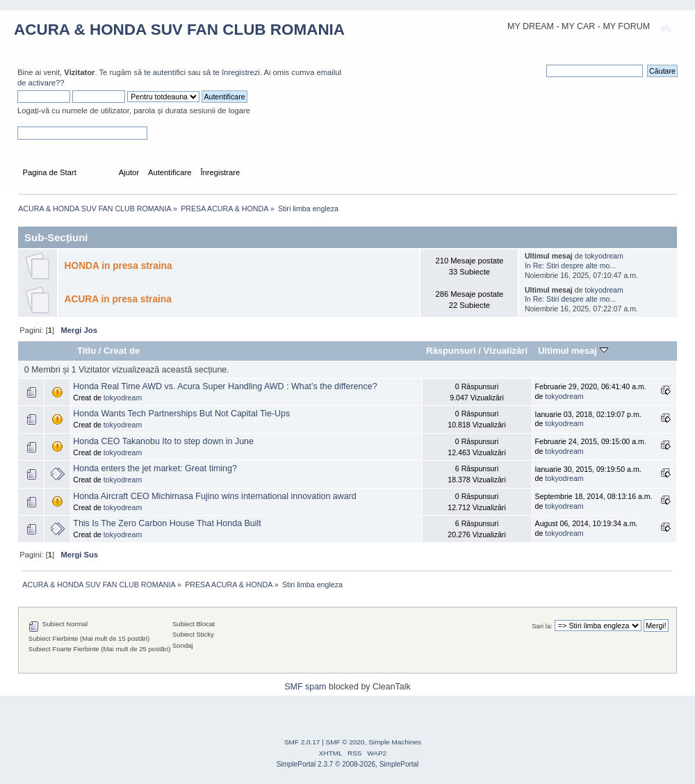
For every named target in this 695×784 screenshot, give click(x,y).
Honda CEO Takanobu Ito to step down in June (163, 441)
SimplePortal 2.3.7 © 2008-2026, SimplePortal (348, 764)
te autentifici (165, 72)
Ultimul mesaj (573, 351)
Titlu (87, 351)
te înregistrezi (236, 72)
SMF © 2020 (345, 742)
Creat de (122, 351)
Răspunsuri (451, 351)
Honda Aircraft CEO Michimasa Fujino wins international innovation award (215, 496)
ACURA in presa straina (118, 299)
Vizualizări (506, 351)
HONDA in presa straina (118, 266)
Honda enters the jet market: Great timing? (155, 468)
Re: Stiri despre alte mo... (575, 266)
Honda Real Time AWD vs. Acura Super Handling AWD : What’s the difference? (225, 386)
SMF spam (305, 687)
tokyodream (604, 256)
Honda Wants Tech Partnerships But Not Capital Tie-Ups (181, 414)
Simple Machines (395, 742)
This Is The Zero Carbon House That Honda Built (167, 523)
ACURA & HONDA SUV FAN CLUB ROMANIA (179, 30)
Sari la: (542, 626)
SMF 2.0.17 (302, 742)
